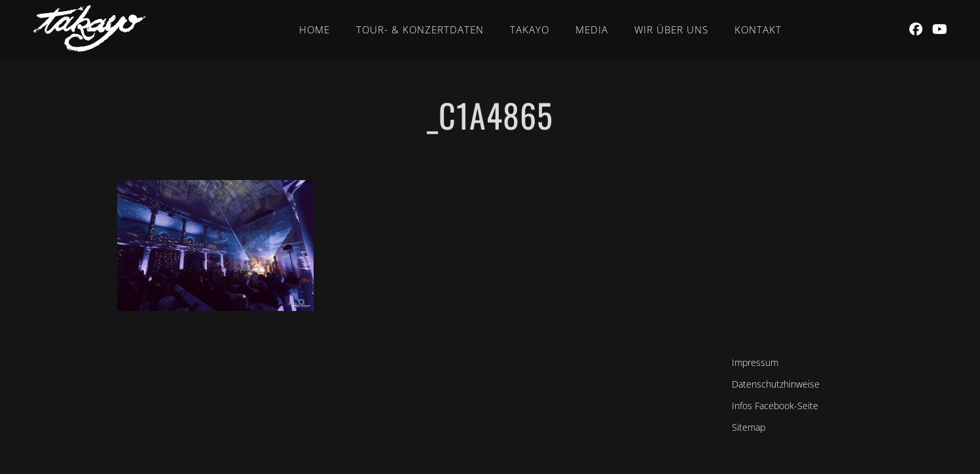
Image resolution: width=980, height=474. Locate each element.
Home (315, 29)
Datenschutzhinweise (776, 384)
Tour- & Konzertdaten (420, 29)
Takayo (530, 29)
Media (592, 29)
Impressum (755, 362)
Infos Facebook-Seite (775, 406)
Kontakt (758, 29)
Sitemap (749, 427)
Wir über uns (671, 29)
